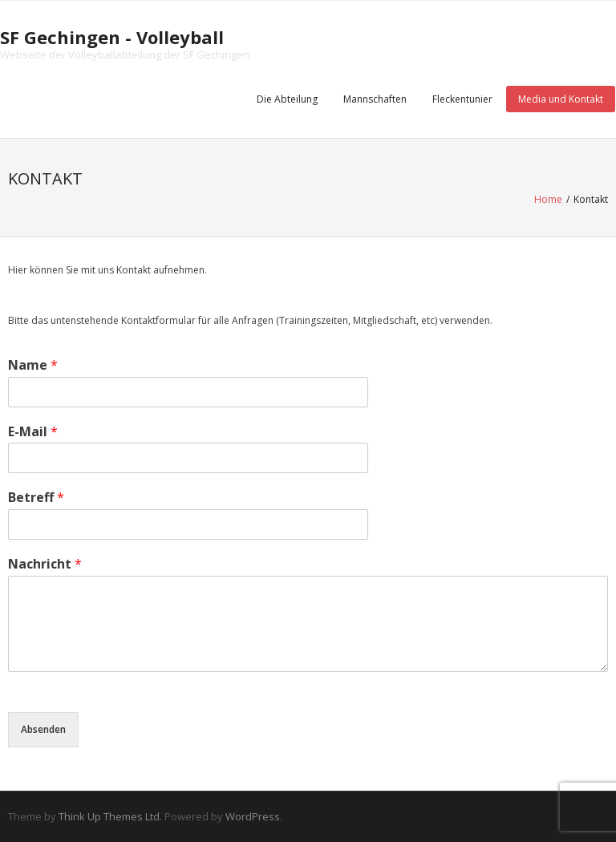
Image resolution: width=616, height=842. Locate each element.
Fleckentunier (462, 99)
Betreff (36, 498)
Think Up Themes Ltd (109, 816)
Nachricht (45, 564)
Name (33, 365)
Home (548, 199)
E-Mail (33, 432)
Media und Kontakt (561, 99)
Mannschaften (375, 99)
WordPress (253, 816)
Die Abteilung (287, 99)
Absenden (43, 729)
